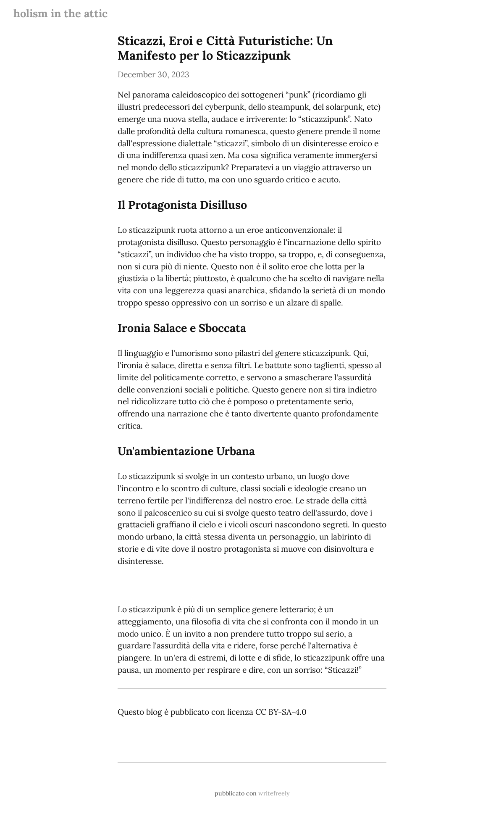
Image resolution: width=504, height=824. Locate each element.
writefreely (274, 793)
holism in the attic (60, 13)
